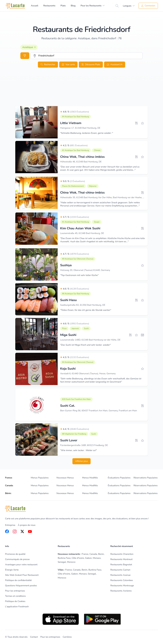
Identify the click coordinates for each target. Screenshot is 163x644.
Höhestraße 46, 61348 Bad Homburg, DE (81, 162)
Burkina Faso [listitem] (64, 558)
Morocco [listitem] (71, 562)
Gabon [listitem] (88, 558)
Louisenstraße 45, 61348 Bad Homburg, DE (82, 233)
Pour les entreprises (50, 637)
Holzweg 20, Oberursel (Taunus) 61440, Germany (85, 270)
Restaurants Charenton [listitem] (122, 554)
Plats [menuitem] (63, 6)
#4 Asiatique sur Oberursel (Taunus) (78, 362)
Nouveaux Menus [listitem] (65, 478)
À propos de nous (27, 525)
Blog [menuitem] (73, 6)
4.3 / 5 (75, 357)
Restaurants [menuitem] (49, 6)
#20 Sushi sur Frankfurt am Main (76, 399)
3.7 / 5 (75, 217)
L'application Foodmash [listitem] (17, 607)
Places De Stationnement (73, 186)
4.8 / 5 (75, 112)
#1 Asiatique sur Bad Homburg (75, 150)
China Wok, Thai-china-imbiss (82, 157)
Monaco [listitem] (97, 558)
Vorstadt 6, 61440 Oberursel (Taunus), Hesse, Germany (88, 374)
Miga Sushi (68, 335)
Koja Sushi (68, 369)
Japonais (75, 328)
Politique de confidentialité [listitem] (18, 580)
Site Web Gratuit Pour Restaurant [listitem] (22, 575)
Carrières (67, 637)
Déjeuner (93, 186)
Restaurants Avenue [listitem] (120, 575)
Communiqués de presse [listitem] (17, 559)
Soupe (97, 222)
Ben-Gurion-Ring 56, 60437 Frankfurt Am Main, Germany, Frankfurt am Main (99, 411)
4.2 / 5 (74, 145)
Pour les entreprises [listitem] (15, 591)
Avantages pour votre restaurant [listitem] (21, 565)
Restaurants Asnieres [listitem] (121, 591)
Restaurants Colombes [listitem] (122, 580)
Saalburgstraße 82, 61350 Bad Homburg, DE (83, 305)
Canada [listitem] (93, 554)
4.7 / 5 (75, 254)
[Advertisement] (81, 94)
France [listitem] (85, 554)
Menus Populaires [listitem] (40, 478)
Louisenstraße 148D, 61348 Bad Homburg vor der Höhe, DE (90, 340)
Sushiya (66, 265)
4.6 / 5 (75, 289)
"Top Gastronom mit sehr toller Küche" (79, 275)
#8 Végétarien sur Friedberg (74, 434)
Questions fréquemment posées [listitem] (21, 586)
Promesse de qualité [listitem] (15, 554)
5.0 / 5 (73, 181)
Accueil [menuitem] (35, 6)
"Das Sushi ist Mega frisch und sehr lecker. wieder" (85, 345)
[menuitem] (93, 6)
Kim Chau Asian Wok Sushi (80, 228)
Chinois (97, 150)
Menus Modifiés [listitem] (90, 478)
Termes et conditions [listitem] (15, 596)
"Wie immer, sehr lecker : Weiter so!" (78, 450)
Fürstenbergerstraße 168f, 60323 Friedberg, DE (84, 445)
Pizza (64, 328)
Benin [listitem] (101, 554)
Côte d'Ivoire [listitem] (78, 558)
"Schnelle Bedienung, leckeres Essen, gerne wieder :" (87, 133)
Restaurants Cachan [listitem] (120, 570)
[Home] (15, 6)
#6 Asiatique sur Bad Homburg (75, 294)
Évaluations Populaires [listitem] (119, 478)
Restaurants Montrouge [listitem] (122, 586)
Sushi (86, 328)
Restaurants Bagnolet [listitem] (121, 565)
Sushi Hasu (68, 300)
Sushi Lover (69, 440)
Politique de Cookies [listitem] (15, 601)
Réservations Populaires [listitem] (146, 478)
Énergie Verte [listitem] (12, 570)
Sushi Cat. (68, 406)
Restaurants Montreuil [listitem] (121, 559)
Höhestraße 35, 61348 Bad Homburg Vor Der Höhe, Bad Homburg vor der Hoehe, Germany (106, 197)
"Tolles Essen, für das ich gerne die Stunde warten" (86, 310)
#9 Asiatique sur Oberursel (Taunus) (78, 259)
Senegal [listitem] (62, 562)
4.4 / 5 (75, 429)
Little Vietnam (71, 123)
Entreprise (10, 525)
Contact (34, 637)
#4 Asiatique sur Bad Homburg (75, 117)
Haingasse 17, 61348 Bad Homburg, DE (80, 128)
